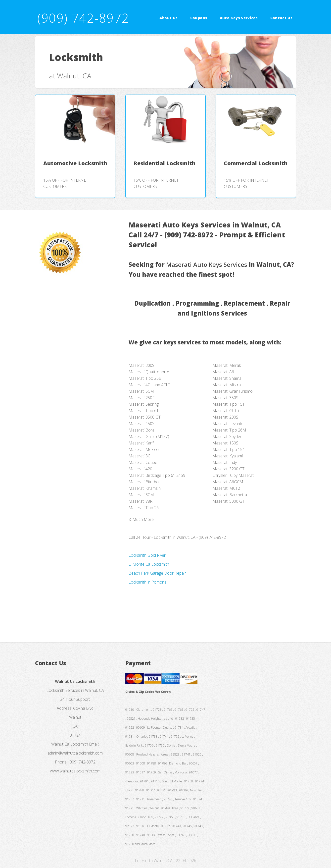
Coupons (199, 18)
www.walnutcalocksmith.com (75, 771)
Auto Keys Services (239, 18)
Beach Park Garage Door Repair (157, 573)
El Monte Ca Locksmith (149, 564)
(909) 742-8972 (83, 18)
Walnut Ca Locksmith (70, 744)
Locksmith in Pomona (148, 582)
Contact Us (282, 18)
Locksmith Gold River (147, 555)
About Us (168, 18)
